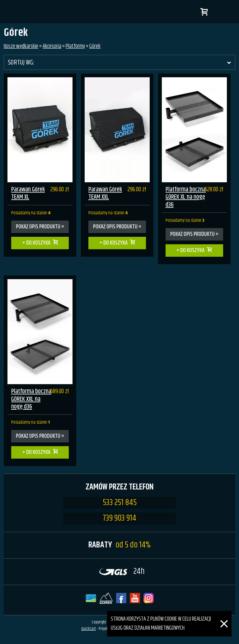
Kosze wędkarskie (21, 46)
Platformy (75, 46)
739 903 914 (119, 518)
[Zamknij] (224, 615)
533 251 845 (120, 503)
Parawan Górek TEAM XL (28, 193)
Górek (95, 46)
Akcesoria (52, 46)
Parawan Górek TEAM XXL (105, 193)
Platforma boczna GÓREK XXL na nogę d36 (31, 399)
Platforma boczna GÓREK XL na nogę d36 (186, 197)
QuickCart (89, 629)
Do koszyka (38, 243)
